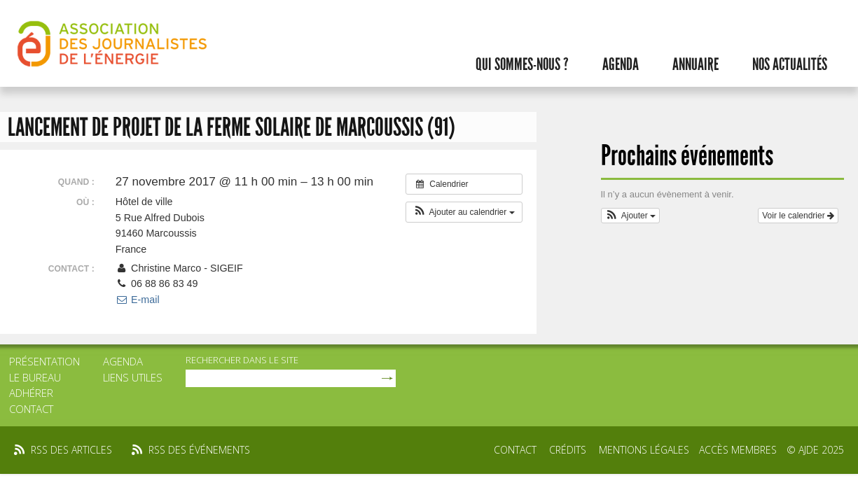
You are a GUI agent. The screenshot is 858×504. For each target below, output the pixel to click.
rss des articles (71, 450)
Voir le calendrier (798, 216)
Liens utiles (133, 377)
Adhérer (31, 393)
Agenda (621, 64)
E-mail (138, 300)
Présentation (44, 361)
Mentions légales (644, 450)
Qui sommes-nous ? (522, 64)
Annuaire (696, 64)
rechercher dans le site (242, 360)
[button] (464, 212)
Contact (31, 409)
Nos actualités (790, 64)
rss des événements (199, 450)
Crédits (568, 450)
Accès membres (738, 450)
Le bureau (35, 377)
